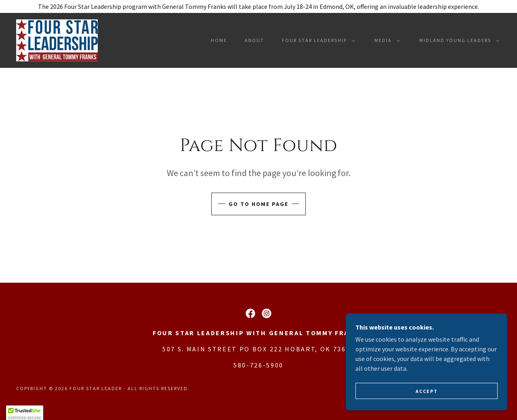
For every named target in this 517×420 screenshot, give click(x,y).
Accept (427, 402)
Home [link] (219, 40)
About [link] (254, 40)
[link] (57, 40)
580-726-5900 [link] (258, 365)
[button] (317, 40)
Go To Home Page (258, 204)
